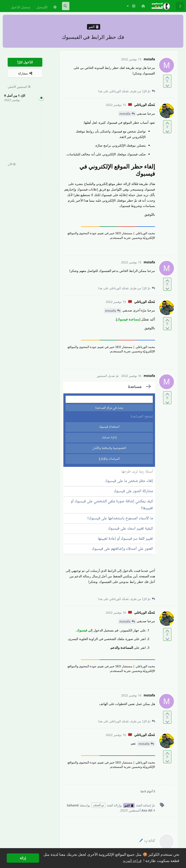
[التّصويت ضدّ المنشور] (167, 85)
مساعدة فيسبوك (128, 319)
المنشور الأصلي (19, 87)
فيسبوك (82, 630)
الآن (12, 164)
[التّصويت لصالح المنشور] (167, 77)
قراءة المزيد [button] (132, 861)
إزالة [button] (23, 858)
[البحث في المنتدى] (66, 6)
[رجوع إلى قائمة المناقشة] (180, 6)
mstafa (125, 114)
